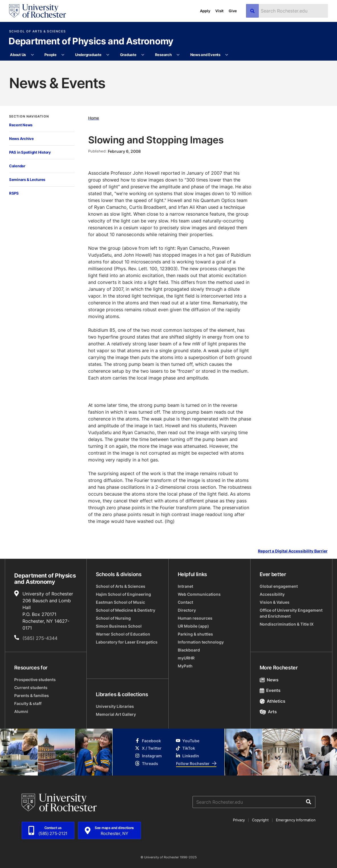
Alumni (21, 711)
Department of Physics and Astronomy (91, 42)
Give (233, 11)
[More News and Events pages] (227, 55)
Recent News (21, 125)
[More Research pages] (178, 55)
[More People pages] (63, 55)
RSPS (14, 193)
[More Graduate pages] (143, 55)
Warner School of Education (123, 634)
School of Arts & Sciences (37, 31)
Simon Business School (119, 626)
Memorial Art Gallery (116, 714)
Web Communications (199, 594)
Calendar (17, 166)
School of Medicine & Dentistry (126, 610)
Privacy (239, 820)
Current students (31, 687)
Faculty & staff (28, 703)
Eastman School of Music (120, 602)
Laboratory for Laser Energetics (127, 642)
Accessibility (272, 594)
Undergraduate (88, 55)
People (50, 55)
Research (163, 55)
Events (270, 690)
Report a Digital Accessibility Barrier (293, 551)
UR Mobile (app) (193, 626)
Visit (219, 11)
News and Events (205, 55)
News (269, 680)
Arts (268, 712)
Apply (205, 11)
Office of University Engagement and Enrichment (291, 613)
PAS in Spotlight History (30, 152)
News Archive (21, 139)
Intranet (185, 586)
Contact (185, 602)
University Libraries (115, 706)
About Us (18, 55)
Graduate (128, 55)
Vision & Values (275, 602)
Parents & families (32, 695)
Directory (187, 610)
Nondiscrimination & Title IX (287, 624)
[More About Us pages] (32, 55)
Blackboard (189, 650)
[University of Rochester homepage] (38, 11)
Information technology (201, 642)
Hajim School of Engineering (123, 594)
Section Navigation (29, 117)
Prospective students (35, 680)
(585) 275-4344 (40, 638)
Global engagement (279, 586)
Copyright (260, 820)
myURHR (186, 658)
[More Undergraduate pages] (108, 55)
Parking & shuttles (195, 634)
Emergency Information (296, 820)
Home (94, 118)
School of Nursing (113, 618)
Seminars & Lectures (27, 180)
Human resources (195, 618)
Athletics (273, 701)
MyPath (185, 666)
